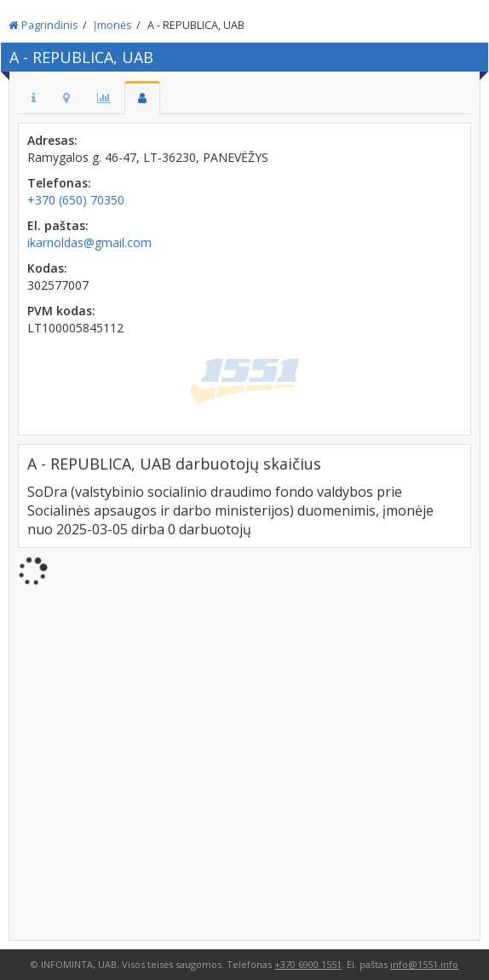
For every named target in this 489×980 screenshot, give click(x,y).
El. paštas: (58, 225)
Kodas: (47, 268)
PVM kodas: (61, 311)
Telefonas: (59, 183)
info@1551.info (424, 964)
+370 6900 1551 (308, 964)
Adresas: (52, 140)
